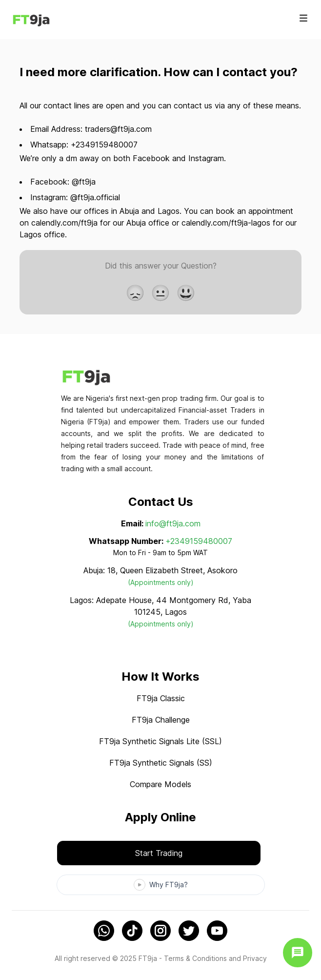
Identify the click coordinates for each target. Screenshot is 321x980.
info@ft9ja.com (173, 523)
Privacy (255, 958)
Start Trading (159, 853)
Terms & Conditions (195, 958)
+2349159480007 (199, 541)
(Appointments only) (161, 582)
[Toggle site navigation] (303, 18)
